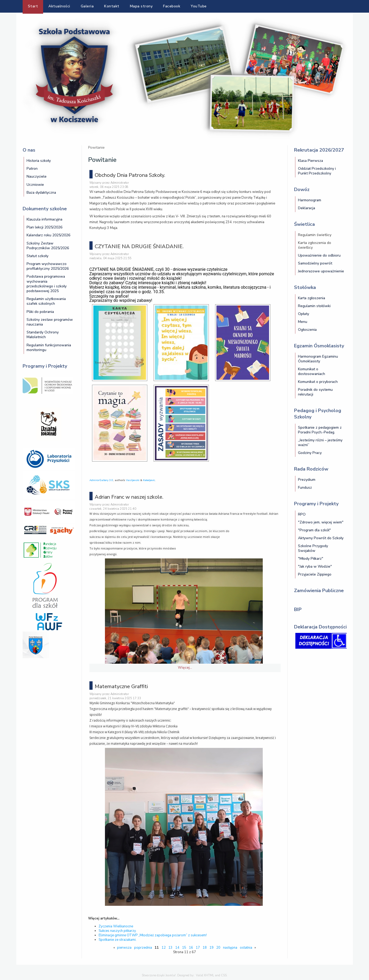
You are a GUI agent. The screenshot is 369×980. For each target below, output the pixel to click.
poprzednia (143, 948)
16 (191, 948)
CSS (224, 975)
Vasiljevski (133, 480)
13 (170, 948)
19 (211, 948)
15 (184, 948)
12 (164, 948)
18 (205, 948)
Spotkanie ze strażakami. (118, 940)
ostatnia (246, 948)
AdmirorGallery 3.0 (101, 480)
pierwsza (124, 948)
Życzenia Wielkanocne (116, 926)
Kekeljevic (149, 480)
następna (230, 948)
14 (177, 948)
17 (198, 948)
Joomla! (171, 975)
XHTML (209, 975)
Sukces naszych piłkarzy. (118, 931)
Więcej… (185, 667)
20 (218, 948)
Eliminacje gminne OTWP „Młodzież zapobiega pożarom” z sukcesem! (153, 935)
